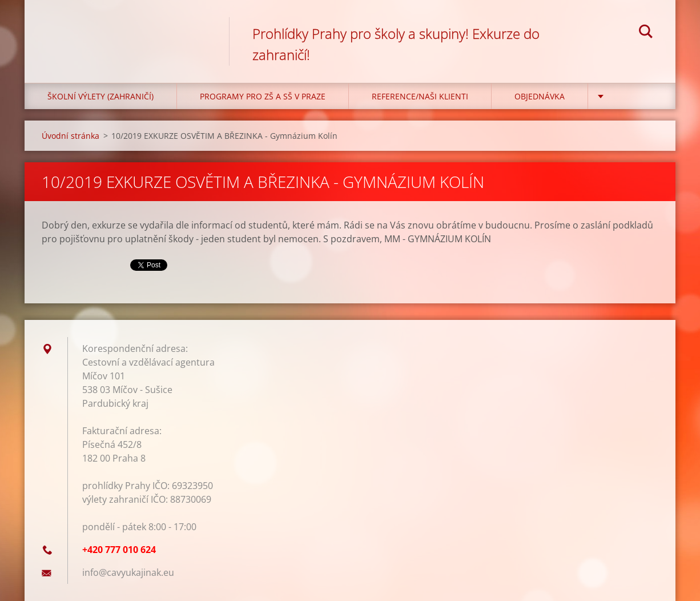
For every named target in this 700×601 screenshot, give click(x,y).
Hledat (646, 33)
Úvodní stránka (71, 136)
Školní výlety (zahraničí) (100, 96)
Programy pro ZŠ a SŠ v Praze (263, 96)
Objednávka (540, 96)
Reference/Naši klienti (420, 96)
